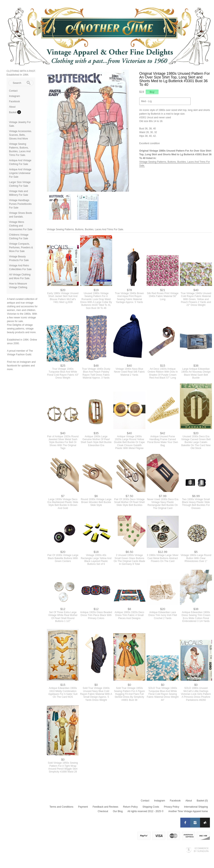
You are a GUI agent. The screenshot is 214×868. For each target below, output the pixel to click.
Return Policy (130, 807)
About (12, 107)
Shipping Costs (151, 807)
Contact (13, 91)
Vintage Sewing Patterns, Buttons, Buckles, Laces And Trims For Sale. (85, 229)
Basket (13, 112)
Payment (83, 807)
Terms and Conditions (61, 807)
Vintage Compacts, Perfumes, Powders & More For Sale (21, 248)
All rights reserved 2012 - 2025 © (145, 811)
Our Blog (118, 811)
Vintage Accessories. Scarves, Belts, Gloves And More (20, 135)
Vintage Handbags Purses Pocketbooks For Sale (20, 204)
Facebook (14, 101)
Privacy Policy (172, 807)
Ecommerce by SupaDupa (201, 850)
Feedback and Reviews (105, 807)
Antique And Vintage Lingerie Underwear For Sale (20, 173)
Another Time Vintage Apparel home (188, 811)
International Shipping (196, 807)
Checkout (103, 811)
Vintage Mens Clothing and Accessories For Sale (21, 226)
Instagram (14, 96)
